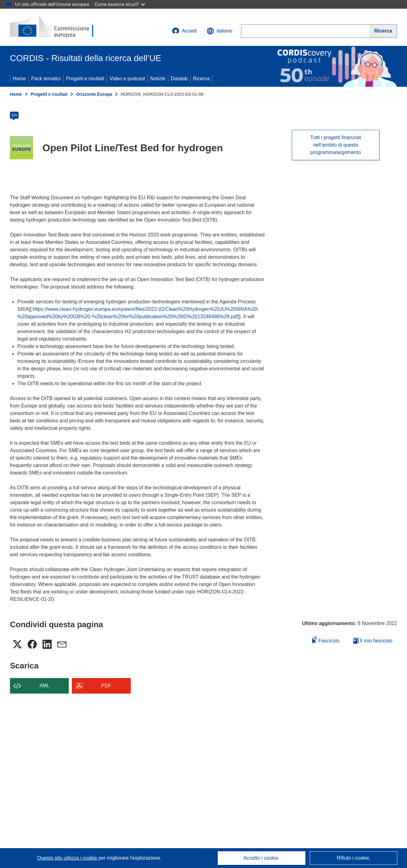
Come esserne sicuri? (120, 4)
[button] (219, 31)
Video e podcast (127, 79)
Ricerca (201, 79)
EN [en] (14, 115)
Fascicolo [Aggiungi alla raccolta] (326, 640)
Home (19, 79)
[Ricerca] (383, 31)
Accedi (184, 31)
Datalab (179, 79)
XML (44, 686)
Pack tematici (46, 79)
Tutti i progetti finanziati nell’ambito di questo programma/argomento (336, 145)
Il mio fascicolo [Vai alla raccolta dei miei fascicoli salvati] (373, 641)
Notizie (158, 79)
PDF (106, 686)
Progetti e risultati (85, 79)
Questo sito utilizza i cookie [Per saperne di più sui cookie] (68, 858)
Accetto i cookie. (262, 858)
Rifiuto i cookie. (354, 858)
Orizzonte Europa (94, 94)
